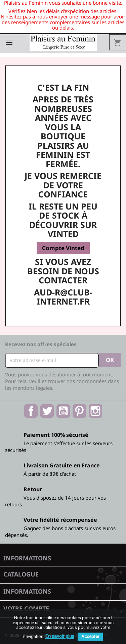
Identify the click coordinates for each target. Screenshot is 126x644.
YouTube (63, 411)
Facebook (31, 411)
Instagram (95, 411)
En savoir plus (60, 636)
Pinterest (79, 411)
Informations (27, 558)
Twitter (47, 411)
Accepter (90, 636)
